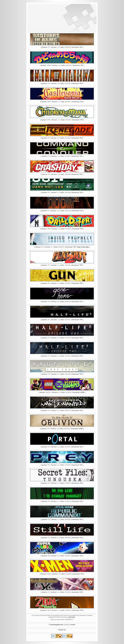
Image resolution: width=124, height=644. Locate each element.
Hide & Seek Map (83, 247)
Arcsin (73, 625)
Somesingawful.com (57, 625)
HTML (82, 392)
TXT (81, 47)
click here (72, 617)
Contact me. (62, 630)
